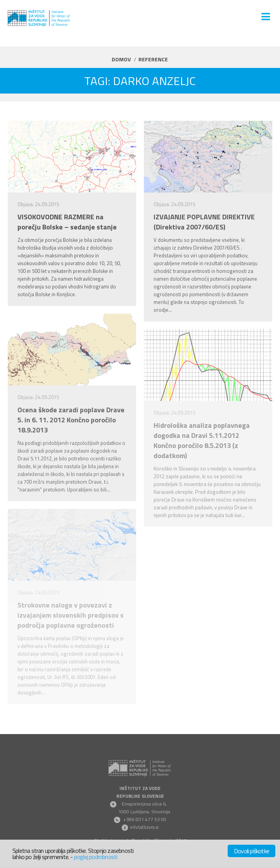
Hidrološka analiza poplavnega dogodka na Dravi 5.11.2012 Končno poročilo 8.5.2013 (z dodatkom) (202, 441)
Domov (121, 59)
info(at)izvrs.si (144, 827)
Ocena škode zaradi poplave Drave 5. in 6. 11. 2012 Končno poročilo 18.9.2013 (71, 420)
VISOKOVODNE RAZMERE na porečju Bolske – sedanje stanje (67, 222)
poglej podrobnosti (96, 857)
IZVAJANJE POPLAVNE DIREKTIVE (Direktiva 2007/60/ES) (204, 222)
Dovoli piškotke (251, 851)
